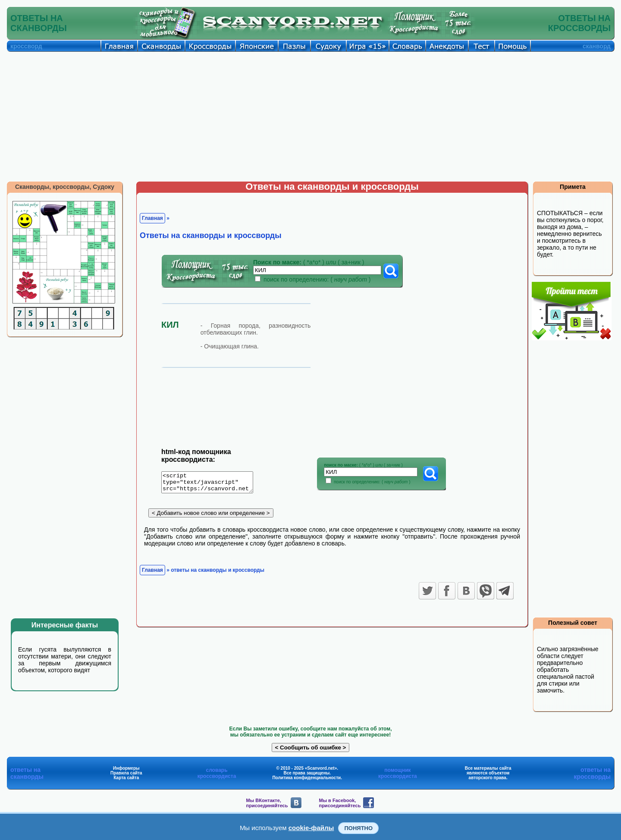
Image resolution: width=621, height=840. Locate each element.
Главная (152, 218)
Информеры (126, 768)
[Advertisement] (310, 116)
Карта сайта (126, 778)
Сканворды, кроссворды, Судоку (65, 187)
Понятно (358, 828)
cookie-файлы (311, 828)
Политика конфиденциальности (306, 778)
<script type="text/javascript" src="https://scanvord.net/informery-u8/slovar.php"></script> (212, 484)
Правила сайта (126, 773)
